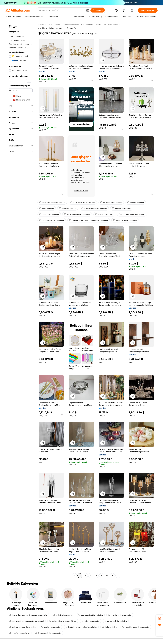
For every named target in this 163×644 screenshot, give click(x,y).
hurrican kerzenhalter (122, 208)
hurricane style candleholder (83, 202)
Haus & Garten (54, 25)
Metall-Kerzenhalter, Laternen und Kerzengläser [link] (58, 28)
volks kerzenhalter (136, 202)
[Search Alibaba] (61, 10)
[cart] (125, 11)
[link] (159, 618)
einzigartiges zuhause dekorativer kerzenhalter (89, 220)
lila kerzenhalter (110, 627)
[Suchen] (98, 10)
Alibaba (41, 25)
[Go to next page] (118, 576)
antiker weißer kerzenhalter (125, 220)
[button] (88, 10)
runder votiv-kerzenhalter (116, 621)
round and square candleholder (132, 214)
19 (112, 576)
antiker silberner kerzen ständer (63, 621)
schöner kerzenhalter (51, 627)
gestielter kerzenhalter (63, 615)
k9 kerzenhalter (47, 208)
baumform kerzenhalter (19, 633)
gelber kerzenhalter (91, 621)
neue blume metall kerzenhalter (136, 627)
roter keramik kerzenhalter (120, 615)
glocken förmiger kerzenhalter (77, 214)
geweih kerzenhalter (104, 214)
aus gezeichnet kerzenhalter (91, 615)
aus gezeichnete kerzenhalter (94, 208)
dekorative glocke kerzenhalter (48, 633)
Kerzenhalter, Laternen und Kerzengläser (101, 25)
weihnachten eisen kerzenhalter (22, 627)
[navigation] (21, 300)
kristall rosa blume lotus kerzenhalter (81, 627)
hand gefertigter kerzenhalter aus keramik (26, 621)
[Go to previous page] (74, 576)
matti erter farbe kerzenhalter (52, 202)
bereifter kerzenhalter (49, 214)
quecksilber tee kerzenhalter (52, 220)
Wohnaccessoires (72, 25)
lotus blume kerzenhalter (111, 202)
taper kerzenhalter (68, 208)
